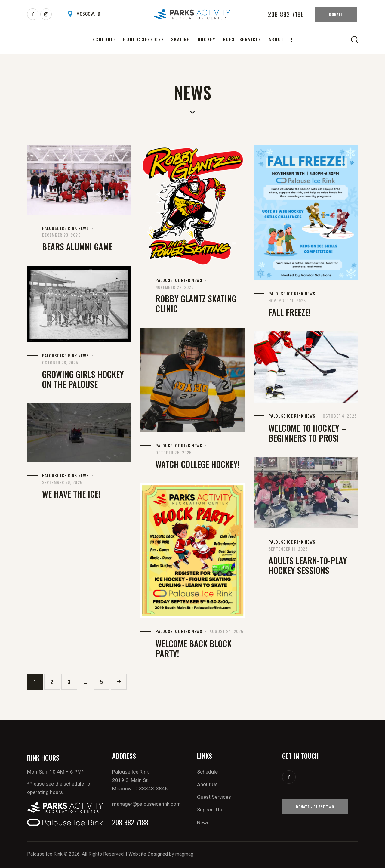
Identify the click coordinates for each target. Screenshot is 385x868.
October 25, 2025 (174, 452)
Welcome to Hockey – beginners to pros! (307, 433)
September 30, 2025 (62, 482)
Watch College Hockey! (197, 464)
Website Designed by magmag (161, 854)
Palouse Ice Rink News (65, 228)
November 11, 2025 (287, 300)
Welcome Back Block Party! (194, 649)
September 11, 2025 (288, 549)
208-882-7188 (130, 822)
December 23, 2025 (61, 235)
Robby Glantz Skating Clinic (196, 304)
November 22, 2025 (175, 287)
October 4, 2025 (340, 416)
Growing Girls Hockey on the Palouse (83, 379)
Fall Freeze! (290, 312)
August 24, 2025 (227, 631)
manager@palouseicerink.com (146, 804)
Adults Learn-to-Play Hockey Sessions (308, 565)
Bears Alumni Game (77, 247)
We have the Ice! (71, 494)
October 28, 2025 (60, 362)
